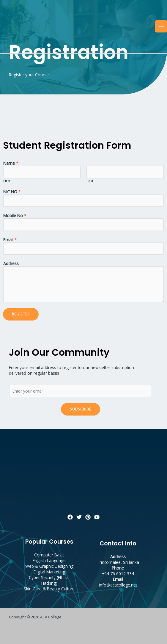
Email (10, 240)
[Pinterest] (88, 517)
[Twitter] (79, 517)
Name (11, 163)
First (7, 181)
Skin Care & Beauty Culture (49, 589)
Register (21, 314)
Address (11, 263)
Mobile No (15, 216)
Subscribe (81, 409)
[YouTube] (97, 517)
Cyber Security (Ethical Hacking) (49, 580)
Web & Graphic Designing (49, 566)
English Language (49, 560)
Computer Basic (49, 555)
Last (90, 181)
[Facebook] (70, 517)
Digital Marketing (49, 572)
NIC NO (12, 192)
